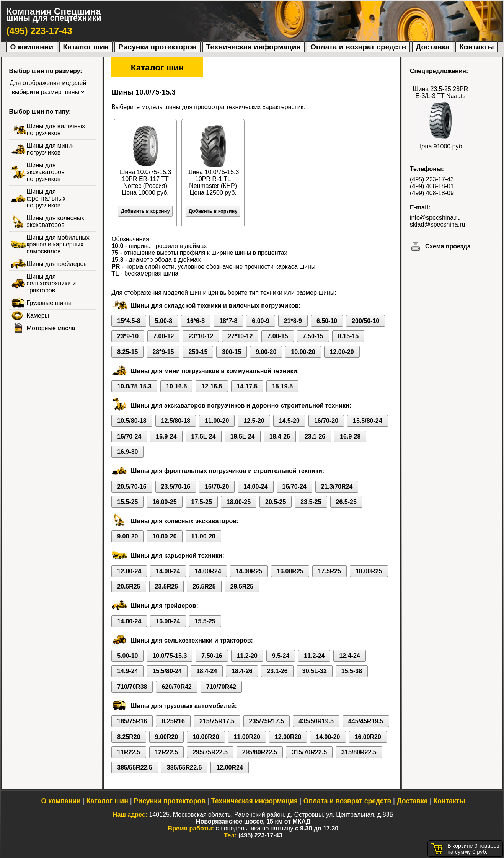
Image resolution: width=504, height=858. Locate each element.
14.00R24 (208, 571)
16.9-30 (127, 452)
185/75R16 (132, 721)
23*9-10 (128, 336)
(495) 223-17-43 (39, 31)
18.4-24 (207, 671)
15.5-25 (127, 502)
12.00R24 (229, 767)
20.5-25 (276, 502)
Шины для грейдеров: (164, 606)
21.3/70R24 (337, 487)
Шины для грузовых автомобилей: (184, 706)
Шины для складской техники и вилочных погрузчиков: (216, 306)
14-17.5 (247, 386)
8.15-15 (348, 336)
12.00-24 (129, 571)
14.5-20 (289, 421)
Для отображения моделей (48, 83)
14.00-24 (255, 487)
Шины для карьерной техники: (177, 555)
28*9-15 (163, 352)
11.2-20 (247, 656)
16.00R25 (290, 571)
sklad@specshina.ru (437, 224)
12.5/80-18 (176, 421)
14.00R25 (249, 571)
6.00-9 (260, 321)
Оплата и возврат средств (358, 47)
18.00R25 (369, 571)
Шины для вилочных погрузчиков (56, 130)
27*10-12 (240, 336)
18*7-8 (228, 321)
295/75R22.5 (210, 752)
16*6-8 (196, 321)
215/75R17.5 (217, 721)
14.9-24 (127, 671)
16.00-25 (164, 502)
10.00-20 (303, 352)
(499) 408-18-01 (432, 186)
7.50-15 (313, 336)
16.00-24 (168, 621)
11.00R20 (247, 737)
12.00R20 (288, 737)
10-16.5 (176, 386)
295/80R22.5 (260, 752)
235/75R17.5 (267, 721)
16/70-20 (326, 421)
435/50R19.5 (316, 721)
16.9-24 (166, 436)
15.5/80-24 (368, 421)
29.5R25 (242, 586)
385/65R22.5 (184, 767)
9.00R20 (167, 737)
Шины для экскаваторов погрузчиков (46, 172)
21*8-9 (293, 321)
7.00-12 (163, 336)
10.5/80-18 (132, 421)
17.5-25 (202, 502)
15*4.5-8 (129, 321)
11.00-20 (217, 421)
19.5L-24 (243, 436)
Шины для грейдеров (57, 264)
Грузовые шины (49, 303)
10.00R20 (206, 737)
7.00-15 (277, 336)
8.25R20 (129, 737)
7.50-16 (212, 656)
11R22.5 (129, 752)
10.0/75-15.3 (134, 386)
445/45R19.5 (366, 721)
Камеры (38, 316)
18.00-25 (239, 502)
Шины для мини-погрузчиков (50, 149)
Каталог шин (86, 47)
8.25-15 (127, 352)
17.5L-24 (204, 436)
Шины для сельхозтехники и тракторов (51, 283)
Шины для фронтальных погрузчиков (46, 198)
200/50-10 (365, 321)
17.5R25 (330, 571)
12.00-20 (342, 352)
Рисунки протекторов (157, 47)
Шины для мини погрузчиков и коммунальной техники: (215, 371)
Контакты (476, 47)
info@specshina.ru (435, 218)
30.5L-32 (315, 671)
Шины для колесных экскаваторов (55, 221)
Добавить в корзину (145, 211)
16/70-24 (129, 436)
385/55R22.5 (135, 767)
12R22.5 (167, 752)
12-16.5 (212, 386)
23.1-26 (315, 436)
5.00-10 (127, 656)
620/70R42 (176, 687)
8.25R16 (173, 721)
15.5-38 (352, 671)
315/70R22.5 (309, 752)
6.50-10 (327, 321)
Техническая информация (254, 47)
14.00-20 (328, 737)
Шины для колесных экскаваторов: (184, 521)
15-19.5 (282, 386)
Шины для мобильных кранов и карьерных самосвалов (58, 244)
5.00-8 (164, 321)
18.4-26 (280, 436)
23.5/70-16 (176, 487)
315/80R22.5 (359, 752)
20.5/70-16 (132, 487)
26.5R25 (204, 586)
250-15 (198, 352)
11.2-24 (314, 656)
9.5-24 (281, 656)
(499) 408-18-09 (432, 193)
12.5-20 (254, 421)
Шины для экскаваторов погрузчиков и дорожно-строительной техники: (241, 405)
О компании (32, 47)
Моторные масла (51, 328)
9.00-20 (266, 352)
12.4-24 (349, 656)
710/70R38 (132, 687)
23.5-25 (311, 502)
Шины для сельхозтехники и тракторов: (192, 640)
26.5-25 (346, 502)
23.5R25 (167, 586)
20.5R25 (129, 586)
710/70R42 (221, 687)
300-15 (232, 352)
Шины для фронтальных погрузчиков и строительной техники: (227, 471)
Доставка (433, 47)
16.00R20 (368, 737)
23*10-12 (201, 336)
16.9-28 (350, 436)
